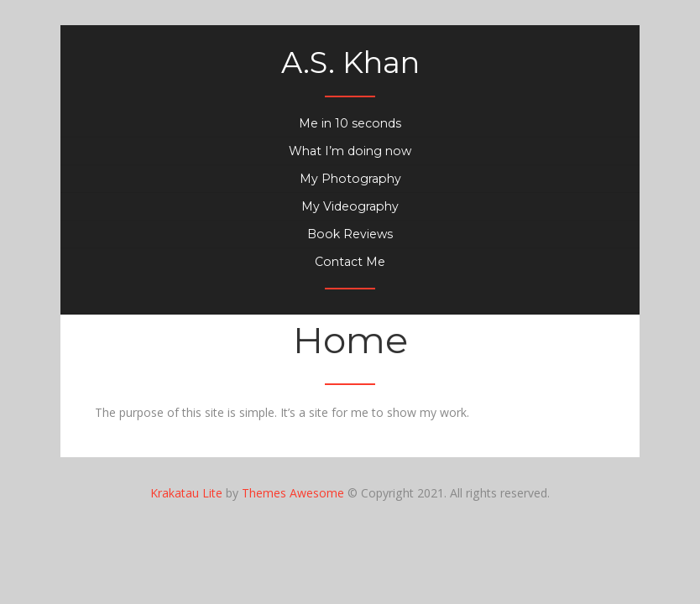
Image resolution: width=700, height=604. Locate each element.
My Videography (350, 206)
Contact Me (350, 262)
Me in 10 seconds (350, 123)
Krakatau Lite (186, 493)
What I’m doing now (350, 151)
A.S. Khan (350, 62)
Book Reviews (350, 234)
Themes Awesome (293, 493)
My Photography (350, 179)
